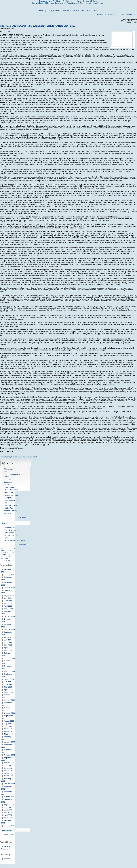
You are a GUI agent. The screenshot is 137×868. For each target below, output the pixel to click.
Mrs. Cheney (77, 1)
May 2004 (8, 687)
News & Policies (91, 1)
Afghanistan (9, 469)
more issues (22, 517)
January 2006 (9, 616)
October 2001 (9, 797)
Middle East (9, 508)
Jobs (82, 3)
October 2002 (9, 755)
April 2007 (4, 556)
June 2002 (8, 768)
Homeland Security (11, 495)
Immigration (9, 498)
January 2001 (9, 826)
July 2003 (8, 724)
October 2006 (9, 588)
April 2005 (8, 648)
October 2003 (9, 713)
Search (76, 11)
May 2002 (8, 771)
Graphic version (99, 3)
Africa (6, 471)
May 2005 (8, 645)
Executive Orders (11, 535)
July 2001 (8, 807)
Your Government (58, 3)
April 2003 (8, 731)
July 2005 (8, 640)
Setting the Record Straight (14, 540)
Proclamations (9, 533)
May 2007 (7, 554)
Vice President (55, 1)
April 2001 (8, 815)
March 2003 (9, 734)
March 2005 (9, 650)
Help (96, 11)
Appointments (72, 3)
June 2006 (8, 601)
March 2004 (9, 692)
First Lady (66, 1)
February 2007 (6, 560)
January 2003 (9, 742)
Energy (7, 485)
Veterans (7, 513)
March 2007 (5, 558)
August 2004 (9, 679)
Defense (7, 477)
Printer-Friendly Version (106, 14)
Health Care (9, 492)
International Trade (11, 500)
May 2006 (8, 603)
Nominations (9, 835)
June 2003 (8, 726)
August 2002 (9, 763)
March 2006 (9, 608)
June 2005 (8, 643)
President (43, 1)
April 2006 (8, 606)
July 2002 (8, 765)
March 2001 (9, 818)
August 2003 (9, 721)
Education (8, 482)
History (7, 859)
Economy (8, 479)
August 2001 (9, 805)
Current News (9, 527)
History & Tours (37, 3)
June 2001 (8, 810)
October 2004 (9, 671)
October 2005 (9, 629)
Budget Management (12, 474)
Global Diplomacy (11, 490)
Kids (47, 3)
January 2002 (9, 784)
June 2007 (11, 552)
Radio (6, 538)
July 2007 (5, 550)
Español (56, 11)
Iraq (5, 503)
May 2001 (8, 812)
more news (22, 544)
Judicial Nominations (12, 506)
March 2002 (9, 776)
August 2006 (9, 595)
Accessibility (66, 11)
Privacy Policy (86, 11)
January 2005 (9, 658)
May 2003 (8, 729)
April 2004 (8, 690)
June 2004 (8, 684)
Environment (9, 487)
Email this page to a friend (127, 14)
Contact (88, 3)
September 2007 (6, 548)
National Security (11, 511)
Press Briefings (10, 530)
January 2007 (9, 575)
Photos (115, 33)
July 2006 (8, 598)
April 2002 (8, 773)
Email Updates (45, 11)
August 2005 (9, 637)
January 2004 (9, 700)
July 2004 (8, 682)
